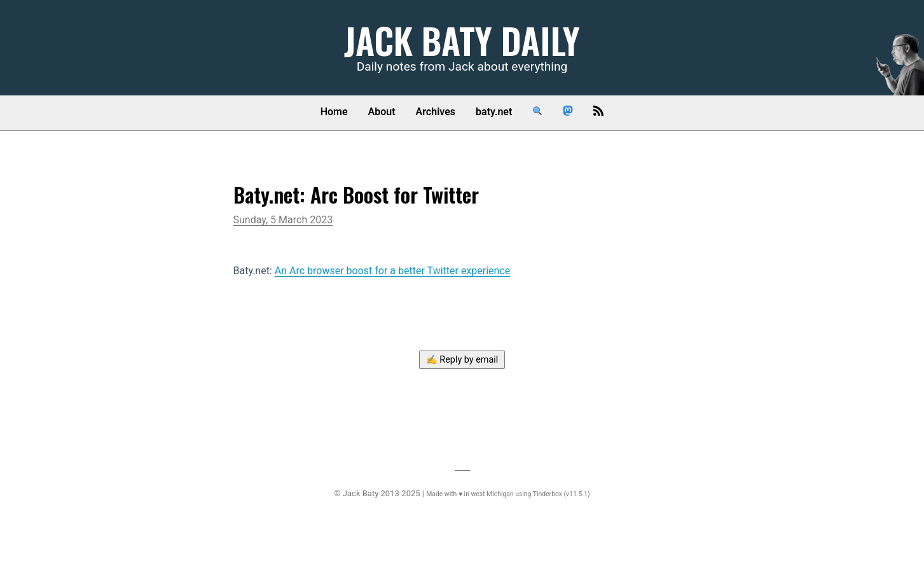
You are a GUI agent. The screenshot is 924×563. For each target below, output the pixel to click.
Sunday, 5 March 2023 (283, 220)
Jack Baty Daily (462, 40)
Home (334, 112)
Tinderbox (548, 494)
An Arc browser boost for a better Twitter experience (393, 271)
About (382, 112)
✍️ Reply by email (462, 360)
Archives (436, 112)
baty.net (494, 112)
